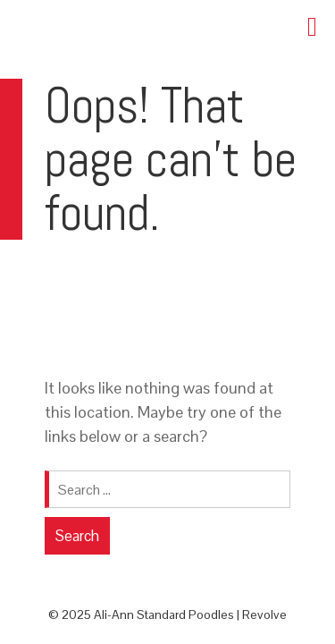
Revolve (264, 614)
